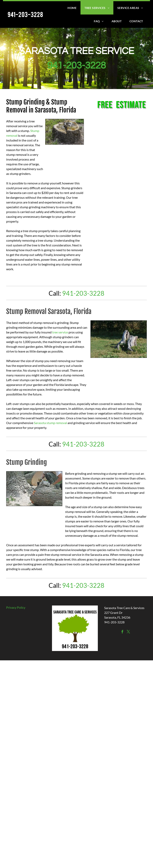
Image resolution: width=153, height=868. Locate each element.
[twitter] (128, 632)
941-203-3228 (76, 66)
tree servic (59, 332)
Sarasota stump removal (50, 423)
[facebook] (122, 632)
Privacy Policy (16, 607)
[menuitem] (72, 8)
